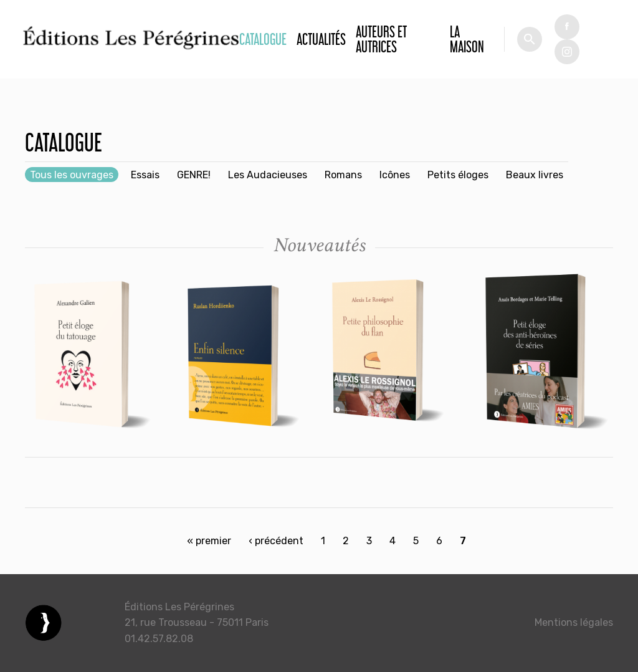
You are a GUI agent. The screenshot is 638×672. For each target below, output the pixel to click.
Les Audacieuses (268, 175)
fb (567, 27)
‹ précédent (276, 541)
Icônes (395, 175)
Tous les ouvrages (72, 175)
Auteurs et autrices (381, 39)
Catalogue (263, 39)
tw (567, 52)
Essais (145, 175)
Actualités (321, 39)
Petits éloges (458, 175)
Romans (343, 175)
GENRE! (194, 175)
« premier (209, 541)
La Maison (467, 39)
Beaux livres (535, 175)
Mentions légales (574, 622)
